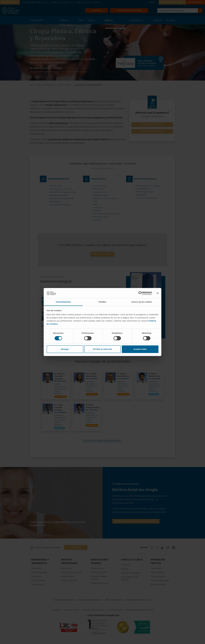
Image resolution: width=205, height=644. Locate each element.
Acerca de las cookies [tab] (142, 302)
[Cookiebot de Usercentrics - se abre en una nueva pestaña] (140, 293)
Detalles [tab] (102, 302)
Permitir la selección (102, 349)
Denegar (65, 349)
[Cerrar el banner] (158, 293)
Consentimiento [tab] (63, 302)
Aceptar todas (140, 349)
